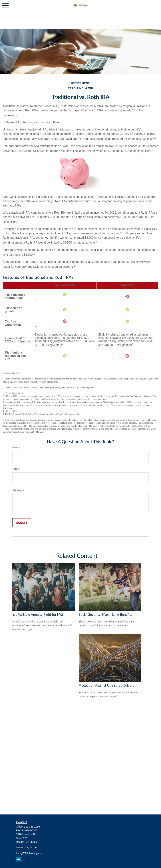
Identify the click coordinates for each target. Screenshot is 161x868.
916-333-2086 (32, 827)
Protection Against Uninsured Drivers (106, 685)
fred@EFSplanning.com (30, 853)
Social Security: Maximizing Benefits (105, 614)
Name (16, 447)
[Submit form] (22, 523)
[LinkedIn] (18, 859)
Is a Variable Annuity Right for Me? (38, 614)
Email (16, 469)
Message (18, 490)
